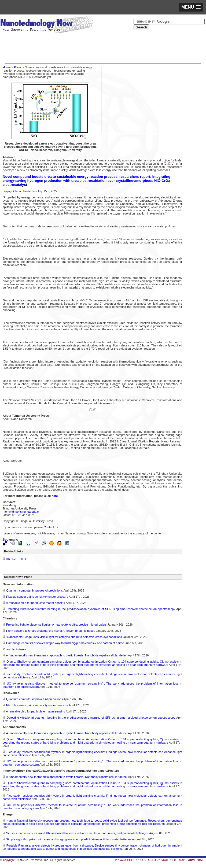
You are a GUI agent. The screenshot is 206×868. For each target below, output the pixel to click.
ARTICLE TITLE (16, 559)
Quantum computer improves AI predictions (34, 590)
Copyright (9, 860)
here (55, 496)
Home (7, 67)
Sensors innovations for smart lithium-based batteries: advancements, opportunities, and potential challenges (77, 833)
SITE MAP (179, 860)
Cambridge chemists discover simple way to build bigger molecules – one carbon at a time (65, 643)
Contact (49, 527)
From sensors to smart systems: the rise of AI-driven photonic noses (51, 631)
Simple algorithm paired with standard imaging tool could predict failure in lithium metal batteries (69, 839)
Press (18, 67)
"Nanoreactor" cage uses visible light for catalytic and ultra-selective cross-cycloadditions (64, 637)
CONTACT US (149, 860)
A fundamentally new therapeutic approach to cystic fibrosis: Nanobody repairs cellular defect (67, 655)
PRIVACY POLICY (126, 860)
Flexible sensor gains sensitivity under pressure (37, 597)
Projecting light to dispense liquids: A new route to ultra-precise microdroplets (56, 625)
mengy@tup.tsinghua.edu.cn (21, 512)
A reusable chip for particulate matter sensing (35, 603)
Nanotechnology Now (47, 25)
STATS (165, 860)
